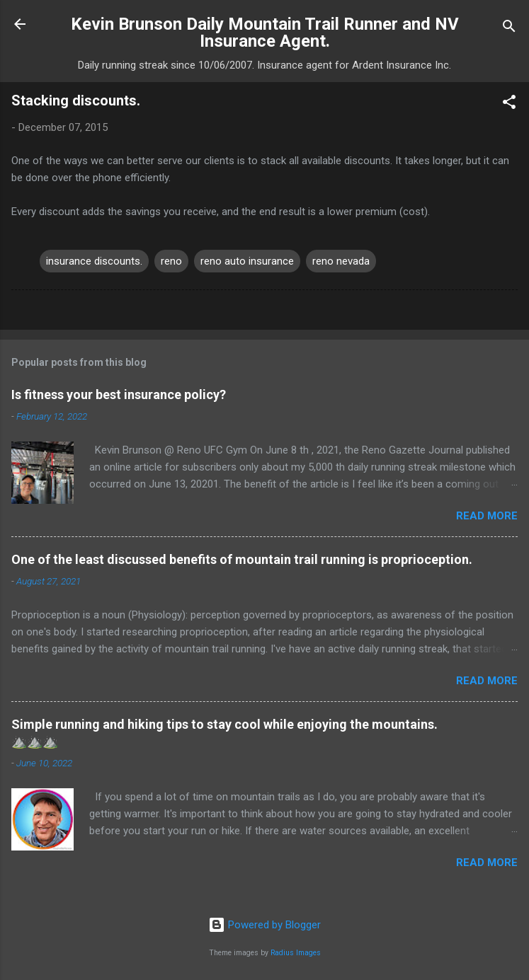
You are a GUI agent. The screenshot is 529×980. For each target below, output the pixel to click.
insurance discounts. (94, 261)
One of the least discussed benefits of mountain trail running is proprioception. (242, 559)
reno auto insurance (247, 261)
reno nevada (341, 261)
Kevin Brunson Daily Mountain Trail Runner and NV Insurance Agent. (265, 33)
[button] (509, 104)
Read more (487, 516)
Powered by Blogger (264, 925)
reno (171, 261)
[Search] (509, 29)
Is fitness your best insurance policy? (119, 394)
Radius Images (296, 953)
